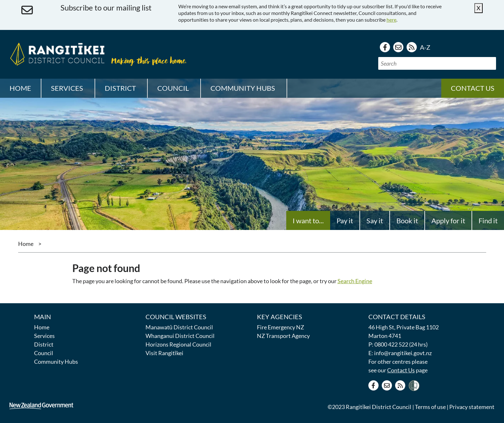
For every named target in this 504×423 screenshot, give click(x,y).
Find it (488, 221)
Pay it (345, 221)
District (44, 344)
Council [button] (173, 88)
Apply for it (448, 221)
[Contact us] (398, 47)
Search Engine (355, 281)
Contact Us (401, 370)
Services (44, 336)
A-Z (425, 47)
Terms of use (430, 407)
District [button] (120, 88)
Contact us (473, 88)
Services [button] (67, 88)
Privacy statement (472, 407)
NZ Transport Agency (283, 336)
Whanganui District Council (180, 336)
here (391, 20)
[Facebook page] (385, 47)
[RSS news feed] (412, 47)
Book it (407, 221)
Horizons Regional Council (178, 344)
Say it (375, 221)
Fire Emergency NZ (280, 327)
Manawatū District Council (179, 327)
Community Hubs (56, 362)
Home (20, 88)
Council (44, 353)
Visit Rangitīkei (164, 353)
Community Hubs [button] (243, 88)
